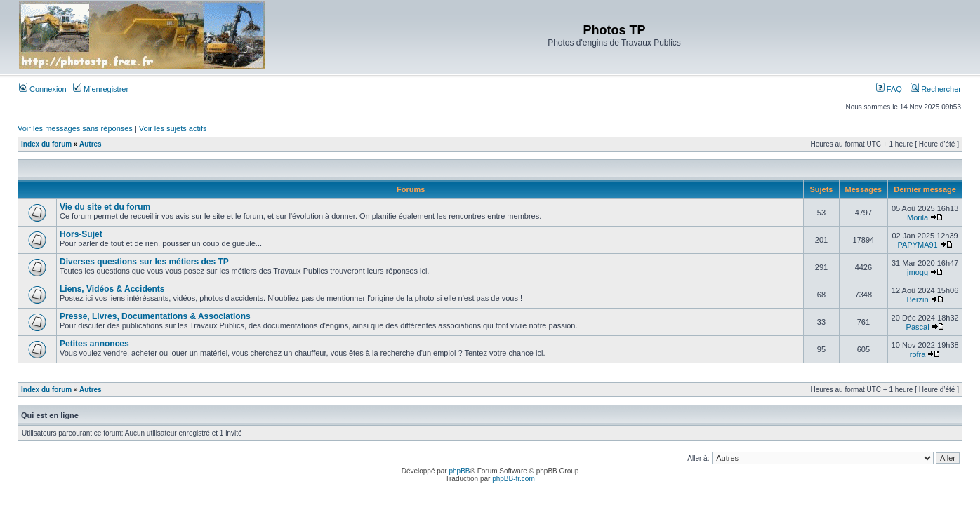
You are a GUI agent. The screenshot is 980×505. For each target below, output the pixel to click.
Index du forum (46, 144)
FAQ (889, 89)
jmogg (918, 272)
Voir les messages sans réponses (75, 128)
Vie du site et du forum (105, 207)
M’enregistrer (101, 89)
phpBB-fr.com (514, 479)
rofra (918, 354)
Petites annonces (94, 344)
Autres (91, 144)
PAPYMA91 (917, 245)
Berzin (917, 299)
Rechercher (936, 89)
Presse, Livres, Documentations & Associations (155, 316)
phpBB (459, 471)
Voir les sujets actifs (173, 128)
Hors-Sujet (81, 234)
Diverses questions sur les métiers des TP (144, 262)
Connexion (43, 89)
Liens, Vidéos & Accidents (112, 289)
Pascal (918, 327)
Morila (918, 217)
